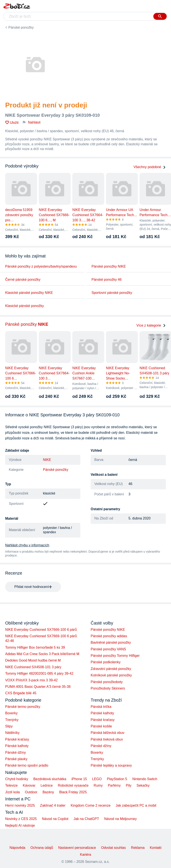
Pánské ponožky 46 (107, 280)
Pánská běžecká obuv (108, 733)
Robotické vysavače (73, 785)
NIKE (47, 460)
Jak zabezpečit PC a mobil (136, 805)
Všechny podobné (150, 167)
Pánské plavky (16, 759)
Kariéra (85, 855)
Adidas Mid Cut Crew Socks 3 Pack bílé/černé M (42, 654)
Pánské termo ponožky (23, 707)
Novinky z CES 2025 (21, 819)
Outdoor (31, 792)
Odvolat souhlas (114, 848)
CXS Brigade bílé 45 (21, 693)
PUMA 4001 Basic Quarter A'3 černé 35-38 (38, 687)
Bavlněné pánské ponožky (111, 642)
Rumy (98, 785)
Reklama (138, 848)
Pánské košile (101, 726)
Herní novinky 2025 (20, 805)
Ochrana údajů (42, 848)
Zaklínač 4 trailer (53, 805)
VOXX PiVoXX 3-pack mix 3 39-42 (31, 680)
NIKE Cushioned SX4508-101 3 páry (33, 667)
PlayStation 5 (117, 779)
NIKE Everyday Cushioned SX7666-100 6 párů (41, 630)
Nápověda (17, 848)
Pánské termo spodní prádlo (27, 765)
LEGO (97, 779)
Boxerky (11, 713)
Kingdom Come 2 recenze (91, 805)
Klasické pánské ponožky (25, 306)
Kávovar (29, 785)
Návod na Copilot (55, 819)
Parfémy (114, 785)
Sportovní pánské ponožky (112, 293)
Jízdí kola (12, 792)
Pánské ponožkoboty (107, 682)
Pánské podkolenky (106, 662)
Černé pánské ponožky (23, 280)
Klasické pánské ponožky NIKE (29, 293)
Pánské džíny (16, 753)
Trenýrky (12, 720)
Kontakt (155, 848)
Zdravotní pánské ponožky (111, 669)
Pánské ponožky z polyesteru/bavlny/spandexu (41, 266)
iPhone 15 (79, 779)
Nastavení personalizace (77, 848)
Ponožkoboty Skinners (108, 688)
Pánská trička (101, 707)
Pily (129, 785)
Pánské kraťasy (17, 739)
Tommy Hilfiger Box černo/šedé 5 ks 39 (35, 647)
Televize (11, 785)
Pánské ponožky (21, 27)
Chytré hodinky (17, 779)
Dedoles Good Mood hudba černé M (33, 660)
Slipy (9, 726)
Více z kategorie (151, 325)
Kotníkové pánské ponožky (111, 675)
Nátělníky (12, 733)
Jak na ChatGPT (86, 819)
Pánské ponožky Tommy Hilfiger (115, 656)
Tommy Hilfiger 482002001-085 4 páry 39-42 (39, 673)
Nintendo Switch (145, 779)
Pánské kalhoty (17, 746)
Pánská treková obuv (107, 739)
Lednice (47, 785)
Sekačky (143, 785)
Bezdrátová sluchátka (50, 779)
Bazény (48, 792)
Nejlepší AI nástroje (20, 825)
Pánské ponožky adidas (109, 636)
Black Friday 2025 (73, 792)
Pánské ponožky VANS (108, 649)
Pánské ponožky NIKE (109, 266)
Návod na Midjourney (120, 819)
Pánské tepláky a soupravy (111, 765)
